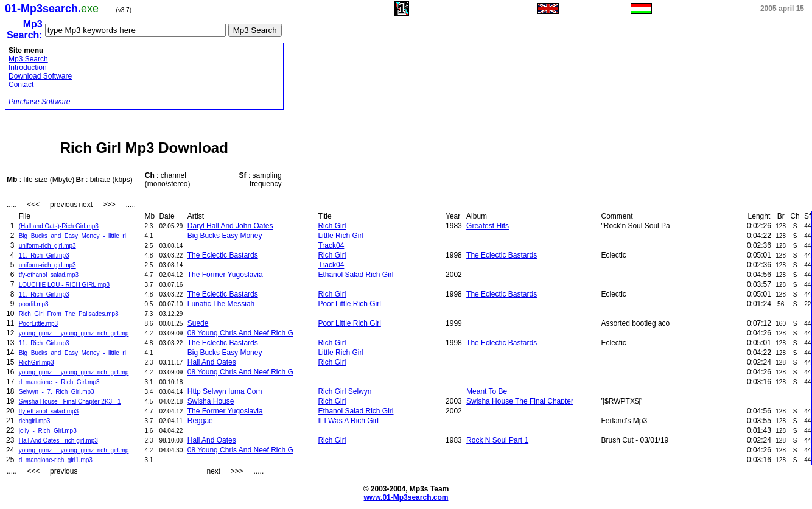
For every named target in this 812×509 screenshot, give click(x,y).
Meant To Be (487, 391)
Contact (21, 85)
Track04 (331, 245)
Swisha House (211, 401)
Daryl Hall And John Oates (230, 226)
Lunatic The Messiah (221, 304)
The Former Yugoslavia (225, 275)
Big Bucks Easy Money (225, 236)
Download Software (40, 76)
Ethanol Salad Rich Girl (355, 275)
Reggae (200, 421)
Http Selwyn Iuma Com (225, 391)
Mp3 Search (28, 59)
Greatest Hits (488, 226)
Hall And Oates (212, 362)
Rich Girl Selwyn (345, 391)
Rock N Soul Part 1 (497, 440)
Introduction (28, 68)
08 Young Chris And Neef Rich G (240, 333)
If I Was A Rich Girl (348, 421)
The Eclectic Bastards (223, 255)
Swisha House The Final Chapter (520, 401)
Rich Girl (332, 226)
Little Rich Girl (341, 236)
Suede (198, 323)
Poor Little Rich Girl (349, 304)
